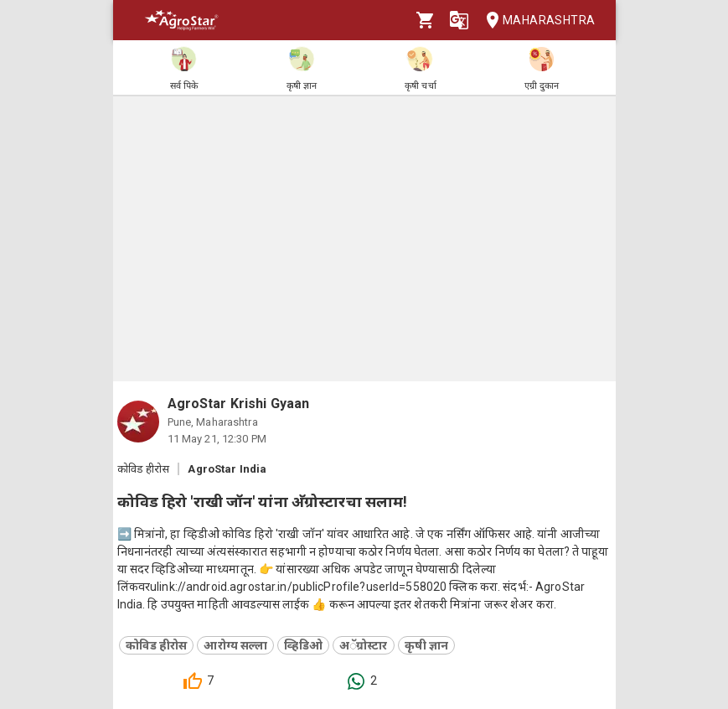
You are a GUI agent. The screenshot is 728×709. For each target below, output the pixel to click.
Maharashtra (535, 21)
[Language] (459, 20)
